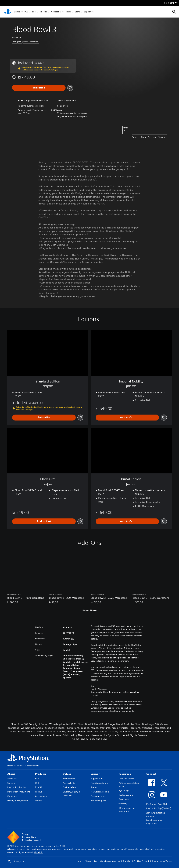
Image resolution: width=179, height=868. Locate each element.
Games (17, 12)
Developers (124, 799)
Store (77, 12)
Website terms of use (110, 861)
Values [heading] (67, 774)
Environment (69, 779)
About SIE (12, 779)
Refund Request (98, 800)
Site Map (127, 861)
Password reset (98, 796)
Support (88, 12)
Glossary (123, 804)
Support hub (97, 779)
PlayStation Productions (19, 792)
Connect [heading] (151, 774)
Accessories (56, 12)
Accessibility (69, 783)
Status (94, 787)
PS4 (34, 12)
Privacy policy (91, 861)
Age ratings (124, 790)
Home (10, 766)
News (68, 12)
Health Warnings (99, 689)
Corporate (12, 796)
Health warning (126, 795)
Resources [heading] (125, 774)
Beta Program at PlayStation (154, 822)
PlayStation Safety (99, 783)
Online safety (69, 787)
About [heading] (11, 774)
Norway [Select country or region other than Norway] (16, 861)
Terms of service (126, 779)
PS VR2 (38, 787)
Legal (79, 861)
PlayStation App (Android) (159, 808)
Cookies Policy (140, 861)
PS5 (26, 12)
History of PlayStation (18, 800)
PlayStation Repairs (100, 792)
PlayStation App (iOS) (157, 804)
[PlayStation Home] (8, 12)
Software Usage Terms (161, 861)
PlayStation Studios (17, 787)
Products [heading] (40, 774)
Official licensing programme (126, 810)
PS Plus (43, 12)
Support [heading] (96, 774)
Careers (11, 783)
